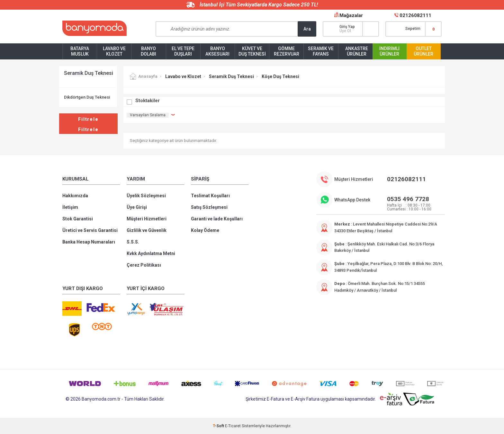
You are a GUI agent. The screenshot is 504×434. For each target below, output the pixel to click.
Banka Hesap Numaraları (89, 242)
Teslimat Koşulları (210, 196)
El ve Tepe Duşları (183, 51)
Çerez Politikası (144, 265)
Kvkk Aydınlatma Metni (151, 253)
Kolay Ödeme (205, 230)
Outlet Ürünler (423, 51)
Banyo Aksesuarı (217, 51)
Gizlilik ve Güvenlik (147, 230)
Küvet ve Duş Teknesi (252, 51)
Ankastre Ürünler (357, 51)
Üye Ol (345, 31)
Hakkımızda (75, 196)
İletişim (70, 207)
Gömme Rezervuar (287, 51)
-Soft (219, 426)
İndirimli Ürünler (389, 51)
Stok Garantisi (78, 219)
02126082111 (415, 15)
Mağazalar (351, 15)
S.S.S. (133, 242)
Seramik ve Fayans (321, 51)
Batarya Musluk (80, 51)
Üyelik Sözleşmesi (146, 196)
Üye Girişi (137, 207)
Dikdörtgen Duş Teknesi (87, 97)
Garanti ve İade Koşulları (217, 219)
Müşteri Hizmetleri (147, 219)
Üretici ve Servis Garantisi (90, 230)
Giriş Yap (347, 27)
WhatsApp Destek (352, 200)
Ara (307, 29)
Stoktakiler (148, 101)
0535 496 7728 (408, 199)
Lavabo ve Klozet (114, 51)
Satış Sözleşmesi (209, 207)
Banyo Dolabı (148, 51)
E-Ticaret (233, 426)
